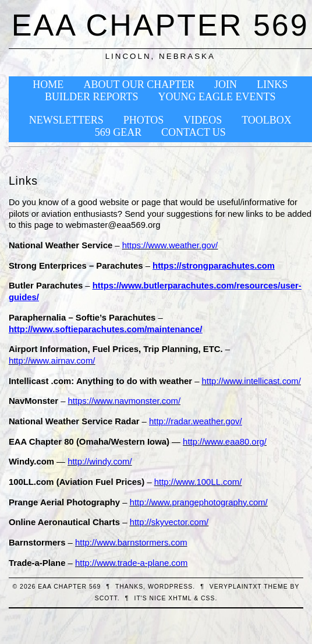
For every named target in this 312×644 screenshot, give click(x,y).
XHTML (180, 598)
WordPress (170, 587)
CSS (208, 598)
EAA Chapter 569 (160, 25)
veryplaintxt (236, 587)
